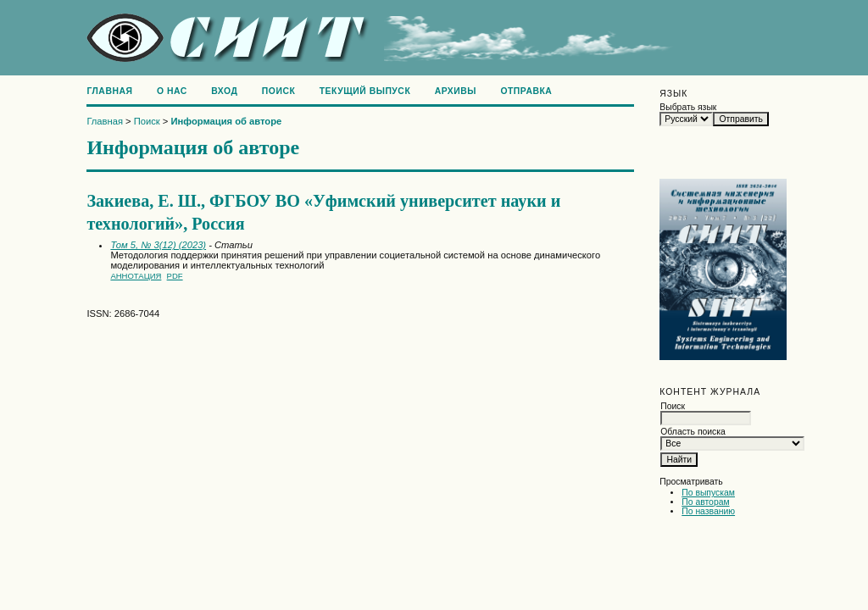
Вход (224, 91)
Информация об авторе (227, 121)
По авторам (705, 502)
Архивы (456, 91)
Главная (109, 91)
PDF (175, 276)
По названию (708, 511)
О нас (172, 91)
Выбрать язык (688, 107)
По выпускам (708, 493)
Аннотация (136, 276)
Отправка (526, 91)
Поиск (278, 91)
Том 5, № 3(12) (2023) (158, 245)
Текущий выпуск (365, 91)
